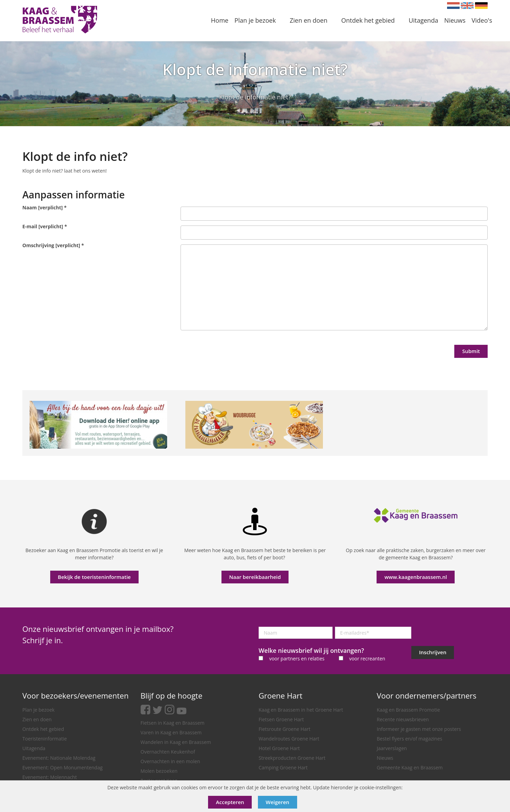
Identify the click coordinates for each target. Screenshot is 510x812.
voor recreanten (367, 659)
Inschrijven (433, 652)
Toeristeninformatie (45, 739)
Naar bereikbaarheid (255, 577)
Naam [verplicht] (45, 207)
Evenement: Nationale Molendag (59, 758)
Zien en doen (37, 719)
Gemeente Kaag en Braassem (410, 767)
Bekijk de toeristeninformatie (94, 577)
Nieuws (385, 758)
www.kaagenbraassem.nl (416, 577)
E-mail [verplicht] (45, 226)
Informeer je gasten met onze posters (419, 729)
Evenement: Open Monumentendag (62, 767)
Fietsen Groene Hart (281, 719)
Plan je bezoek (39, 710)
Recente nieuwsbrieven (403, 719)
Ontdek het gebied (43, 729)
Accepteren (230, 802)
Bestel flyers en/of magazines (410, 739)
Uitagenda (34, 748)
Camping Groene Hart (283, 767)
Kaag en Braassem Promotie (409, 710)
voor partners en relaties (297, 659)
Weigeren (278, 802)
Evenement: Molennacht (50, 777)
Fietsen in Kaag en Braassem (173, 723)
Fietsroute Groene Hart (285, 729)
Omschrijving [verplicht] (53, 245)
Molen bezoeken (159, 771)
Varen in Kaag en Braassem (171, 732)
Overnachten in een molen (170, 761)
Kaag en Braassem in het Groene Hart (301, 710)
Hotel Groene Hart (279, 748)
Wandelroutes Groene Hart (289, 739)
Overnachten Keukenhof (168, 752)
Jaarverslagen (392, 748)
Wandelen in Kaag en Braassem (176, 742)
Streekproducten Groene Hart (292, 758)
